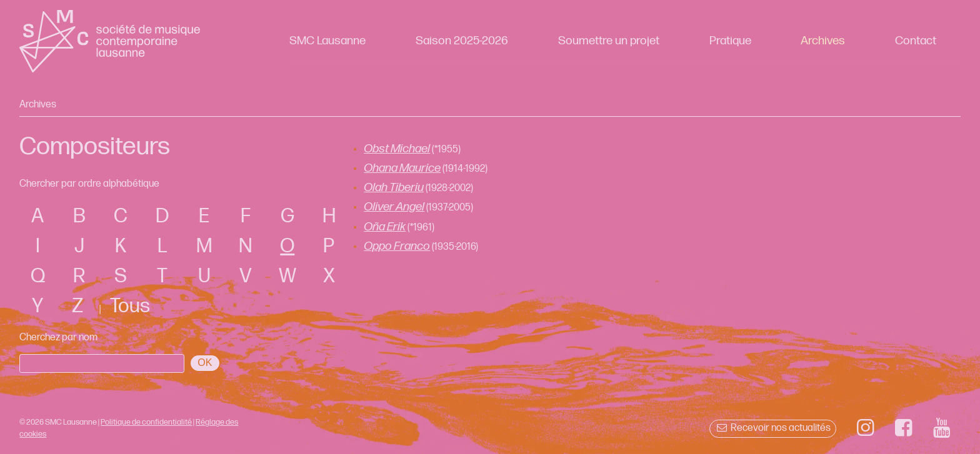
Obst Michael (397, 149)
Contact (916, 41)
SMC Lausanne (327, 41)
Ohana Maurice (402, 168)
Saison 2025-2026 (462, 41)
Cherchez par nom (58, 338)
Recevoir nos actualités (773, 428)
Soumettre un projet (609, 41)
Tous (130, 306)
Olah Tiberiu (394, 188)
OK (205, 363)
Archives (823, 41)
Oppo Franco (397, 246)
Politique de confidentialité (146, 422)
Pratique (730, 41)
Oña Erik (385, 227)
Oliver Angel (394, 207)
